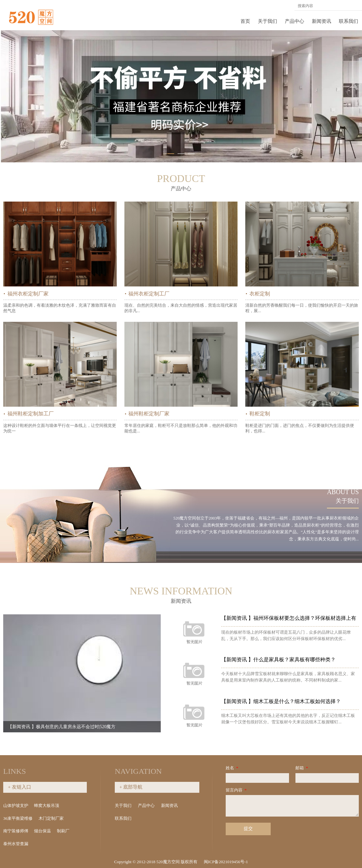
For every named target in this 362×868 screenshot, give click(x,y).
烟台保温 (42, 831)
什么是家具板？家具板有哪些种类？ (290, 660)
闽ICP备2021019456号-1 (226, 862)
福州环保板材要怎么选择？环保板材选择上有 (300, 618)
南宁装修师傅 (16, 831)
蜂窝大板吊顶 (47, 805)
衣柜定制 (260, 294)
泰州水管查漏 (16, 844)
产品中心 (294, 21)
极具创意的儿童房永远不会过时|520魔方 (81, 727)
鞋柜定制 (260, 414)
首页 (245, 21)
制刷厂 (63, 831)
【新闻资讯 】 (27, 727)
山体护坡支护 (16, 805)
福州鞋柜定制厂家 (149, 414)
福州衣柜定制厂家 (28, 294)
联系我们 (348, 21)
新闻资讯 (321, 21)
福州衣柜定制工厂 (149, 294)
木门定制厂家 (51, 818)
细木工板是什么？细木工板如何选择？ (292, 701)
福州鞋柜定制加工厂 (31, 414)
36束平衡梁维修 (18, 818)
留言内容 (237, 790)
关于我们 (267, 21)
